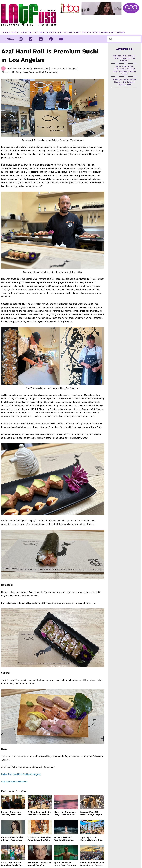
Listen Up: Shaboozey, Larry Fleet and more (65, 813)
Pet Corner (118, 32)
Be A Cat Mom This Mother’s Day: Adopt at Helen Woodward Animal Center (92, 813)
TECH (35, 32)
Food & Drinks (101, 32)
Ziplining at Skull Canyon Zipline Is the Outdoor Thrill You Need (92, 839)
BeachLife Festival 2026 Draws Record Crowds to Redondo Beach (92, 864)
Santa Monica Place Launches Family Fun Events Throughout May (13, 864)
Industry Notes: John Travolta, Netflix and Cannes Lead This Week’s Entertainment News (12, 813)
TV (3, 32)
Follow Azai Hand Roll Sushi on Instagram (21, 774)
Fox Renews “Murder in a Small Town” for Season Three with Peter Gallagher (39, 864)
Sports (87, 32)
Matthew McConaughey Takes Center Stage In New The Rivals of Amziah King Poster (39, 839)
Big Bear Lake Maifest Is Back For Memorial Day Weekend (39, 813)
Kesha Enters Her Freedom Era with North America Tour (64, 839)
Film (8, 32)
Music (15, 32)
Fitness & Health (71, 32)
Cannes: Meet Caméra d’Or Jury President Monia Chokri (12, 839)
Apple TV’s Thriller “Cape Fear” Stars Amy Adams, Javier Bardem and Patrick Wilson (65, 864)
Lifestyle (26, 32)
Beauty (44, 32)
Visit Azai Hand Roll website (15, 782)
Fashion (54, 32)
